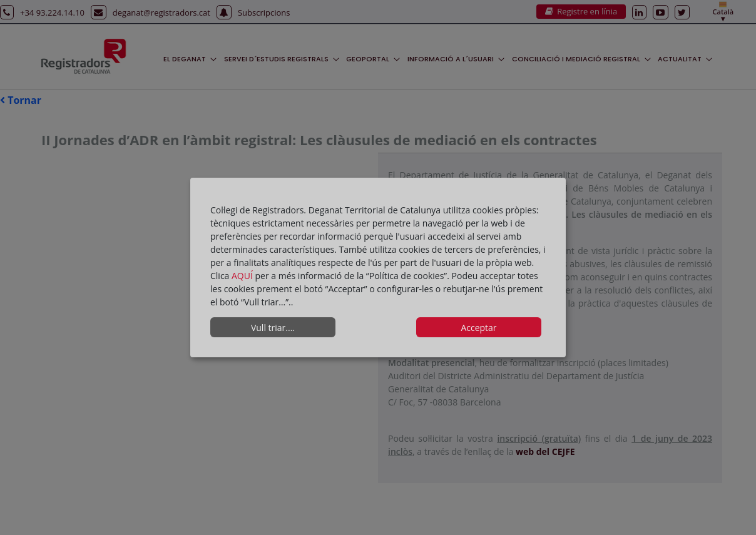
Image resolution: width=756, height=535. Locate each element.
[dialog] (378, 268)
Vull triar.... (273, 328)
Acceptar (478, 328)
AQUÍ (243, 276)
